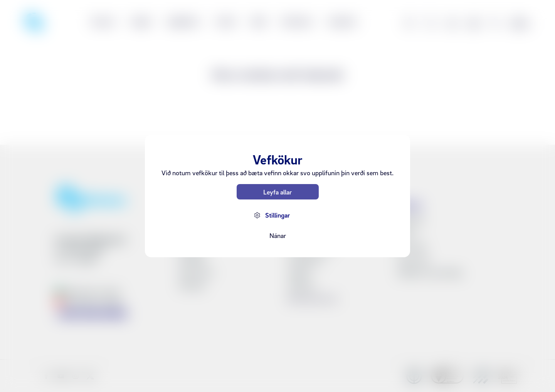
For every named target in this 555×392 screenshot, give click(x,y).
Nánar (278, 235)
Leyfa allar (277, 192)
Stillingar (277, 215)
